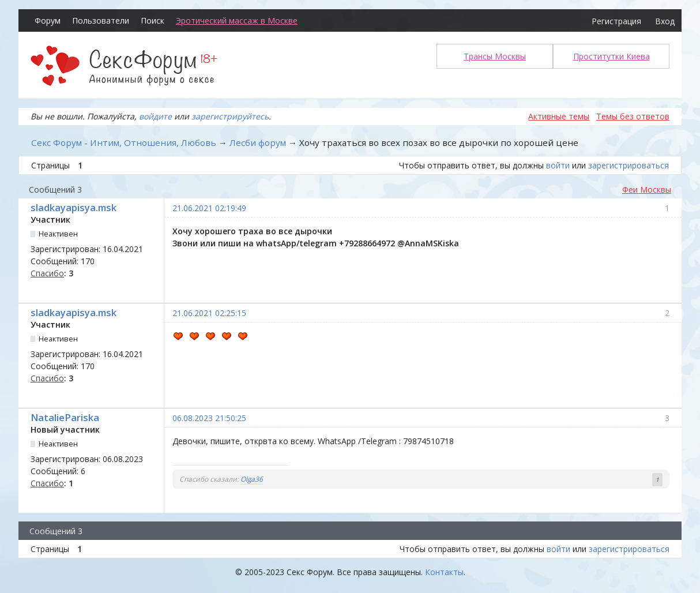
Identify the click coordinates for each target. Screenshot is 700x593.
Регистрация (616, 21)
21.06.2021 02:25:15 (209, 313)
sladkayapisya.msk (74, 208)
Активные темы (559, 116)
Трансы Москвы (495, 56)
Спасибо (47, 273)
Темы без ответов (633, 116)
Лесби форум (258, 142)
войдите (155, 116)
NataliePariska (65, 418)
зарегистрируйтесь (230, 116)
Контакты (444, 572)
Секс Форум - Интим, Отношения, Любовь (124, 142)
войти (558, 165)
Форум (48, 20)
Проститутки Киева (611, 56)
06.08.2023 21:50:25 (209, 418)
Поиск (153, 20)
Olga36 (252, 479)
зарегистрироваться (629, 165)
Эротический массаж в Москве (237, 20)
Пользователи (101, 20)
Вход (665, 21)
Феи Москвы (647, 189)
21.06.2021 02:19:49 (209, 208)
